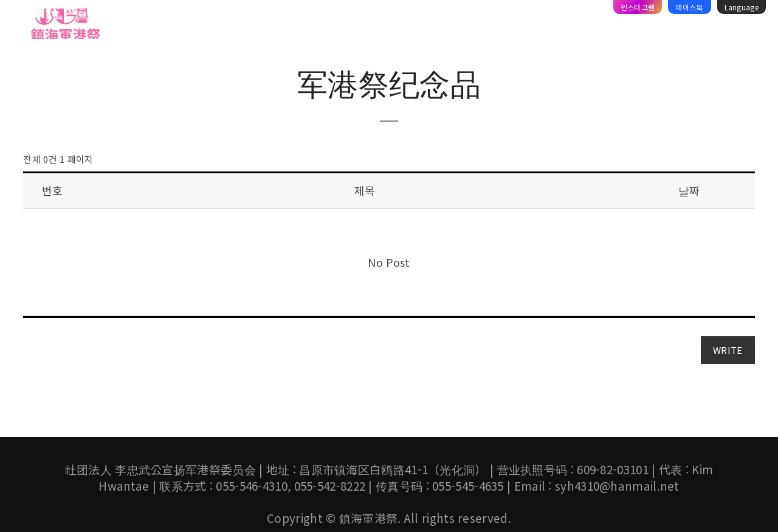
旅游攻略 (504, 26)
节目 (229, 26)
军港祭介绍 (177, 26)
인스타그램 (638, 7)
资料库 (556, 26)
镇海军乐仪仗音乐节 (301, 26)
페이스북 (689, 7)
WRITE (728, 350)
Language (742, 7)
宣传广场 (608, 26)
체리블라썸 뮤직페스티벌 (415, 26)
